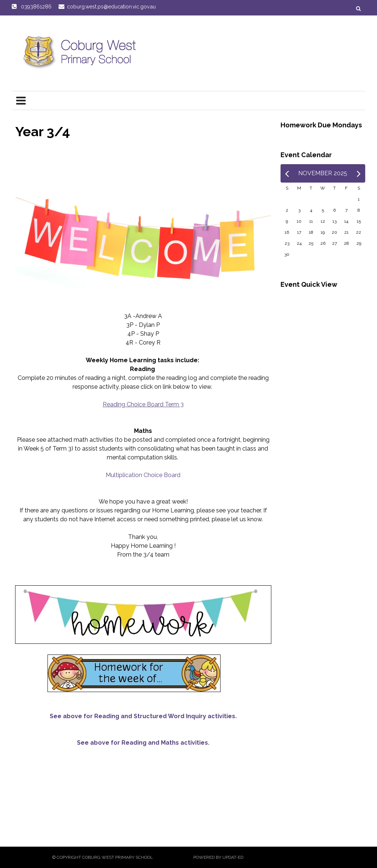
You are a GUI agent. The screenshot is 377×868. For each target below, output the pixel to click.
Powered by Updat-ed (218, 857)
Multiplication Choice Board (143, 475)
